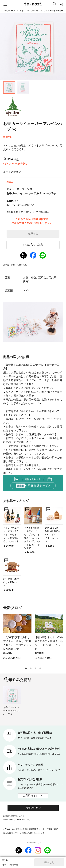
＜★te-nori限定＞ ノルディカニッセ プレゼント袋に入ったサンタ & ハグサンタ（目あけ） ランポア (33, 538)
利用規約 (24, 829)
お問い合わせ (33, 808)
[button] (26, 668)
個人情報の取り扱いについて (32, 833)
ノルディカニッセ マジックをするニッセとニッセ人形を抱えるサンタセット (11, 535)
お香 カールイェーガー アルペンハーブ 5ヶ (11, 711)
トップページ (9, 11)
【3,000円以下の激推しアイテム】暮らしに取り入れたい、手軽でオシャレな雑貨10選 (17, 643)
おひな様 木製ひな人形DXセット (11, 582)
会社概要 (16, 829)
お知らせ (7, 829)
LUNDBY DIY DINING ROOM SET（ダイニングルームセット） (53, 535)
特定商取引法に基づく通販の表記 (43, 829)
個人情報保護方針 (11, 833)
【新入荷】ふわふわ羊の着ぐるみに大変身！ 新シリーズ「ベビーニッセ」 (49, 643)
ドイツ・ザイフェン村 (29, 11)
